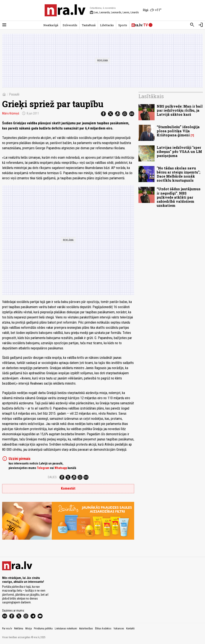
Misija (29, 629)
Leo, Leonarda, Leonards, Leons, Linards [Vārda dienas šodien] (114, 12)
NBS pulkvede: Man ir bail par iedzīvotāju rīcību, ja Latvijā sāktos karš (180, 110)
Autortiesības (86, 629)
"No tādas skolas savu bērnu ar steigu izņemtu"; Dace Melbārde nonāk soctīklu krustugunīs (178, 174)
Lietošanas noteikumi (66, 629)
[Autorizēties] (201, 25)
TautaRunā (89, 25)
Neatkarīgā (51, 25)
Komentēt (68, 488)
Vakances (119, 629)
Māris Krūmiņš (11, 113)
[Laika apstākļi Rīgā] (152, 10)
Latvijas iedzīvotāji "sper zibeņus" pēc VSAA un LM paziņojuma (179, 151)
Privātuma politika (43, 629)
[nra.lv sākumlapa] (65, 10)
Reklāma (19, 629)
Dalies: (53, 477)
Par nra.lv (7, 629)
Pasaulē (14, 94)
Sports (123, 25)
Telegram (43, 468)
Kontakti (130, 629)
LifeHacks (107, 25)
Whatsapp (61, 468)
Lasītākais (151, 96)
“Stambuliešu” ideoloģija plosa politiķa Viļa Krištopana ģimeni (178, 131)
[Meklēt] (192, 25)
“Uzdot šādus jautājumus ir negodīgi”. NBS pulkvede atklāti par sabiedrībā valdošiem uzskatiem (179, 197)
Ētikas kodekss (103, 629)
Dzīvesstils (70, 25)
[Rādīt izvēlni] (4, 25)
